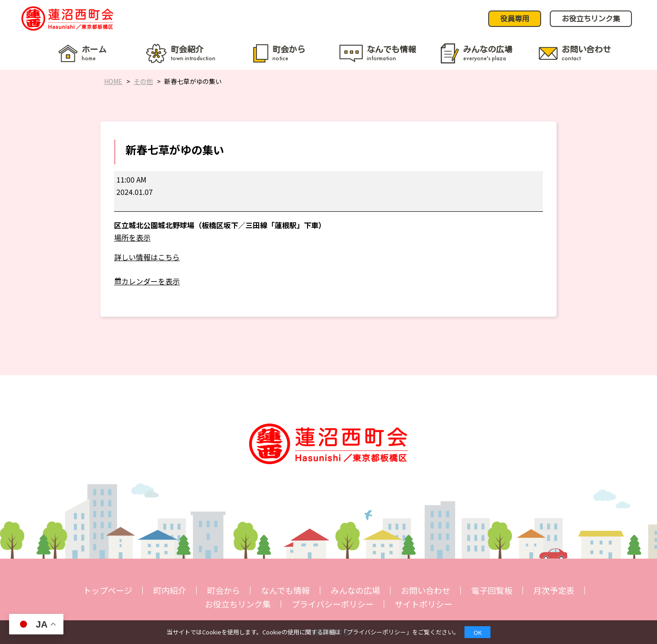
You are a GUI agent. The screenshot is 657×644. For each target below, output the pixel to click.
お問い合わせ (426, 590)
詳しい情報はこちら (147, 257)
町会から (224, 590)
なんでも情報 (285, 590)
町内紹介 (170, 590)
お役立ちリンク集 (238, 604)
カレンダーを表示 (151, 281)
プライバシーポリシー (333, 604)
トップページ (108, 590)
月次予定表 (554, 590)
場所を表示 (132, 237)
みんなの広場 (355, 590)
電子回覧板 (492, 590)
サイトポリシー (423, 604)
